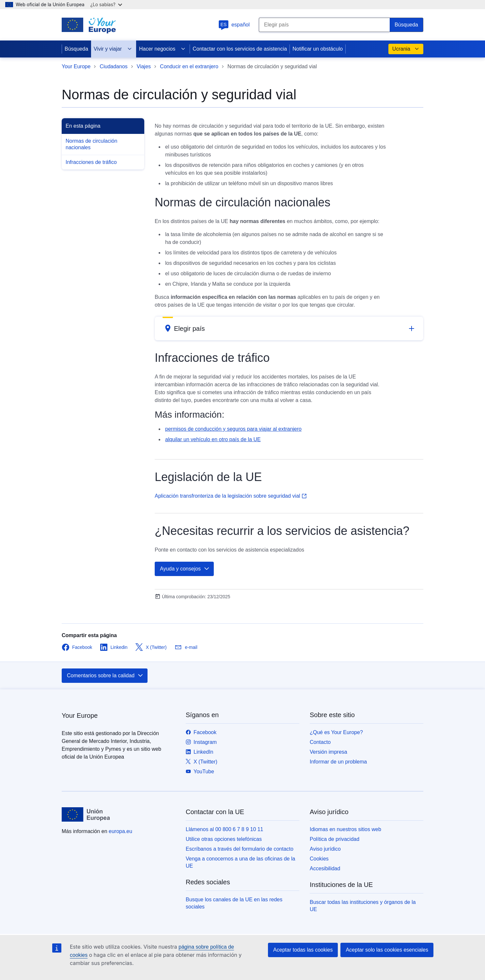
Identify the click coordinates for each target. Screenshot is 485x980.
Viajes (144, 66)
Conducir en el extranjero (189, 66)
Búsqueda (76, 49)
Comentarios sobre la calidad (105, 676)
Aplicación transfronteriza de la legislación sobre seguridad (231, 496)
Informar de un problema (338, 762)
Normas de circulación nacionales (91, 144)
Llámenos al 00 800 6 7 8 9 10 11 (225, 829)
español (234, 25)
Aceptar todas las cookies (303, 950)
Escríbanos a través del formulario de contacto (240, 849)
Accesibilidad (325, 868)
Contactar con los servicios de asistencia (240, 49)
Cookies (319, 859)
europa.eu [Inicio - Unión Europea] (120, 831)
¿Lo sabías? (106, 4)
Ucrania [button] (406, 49)
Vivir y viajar (113, 49)
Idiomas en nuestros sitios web (345, 829)
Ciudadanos (113, 66)
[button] (289, 329)
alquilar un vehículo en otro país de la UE (213, 439)
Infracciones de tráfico (91, 162)
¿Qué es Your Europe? (336, 732)
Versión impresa (329, 752)
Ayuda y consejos (185, 569)
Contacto (320, 742)
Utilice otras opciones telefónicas (224, 839)
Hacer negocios (162, 49)
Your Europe (76, 66)
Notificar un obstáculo (318, 49)
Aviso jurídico (325, 849)
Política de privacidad (335, 839)
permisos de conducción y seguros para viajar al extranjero (233, 429)
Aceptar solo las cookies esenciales (387, 950)
